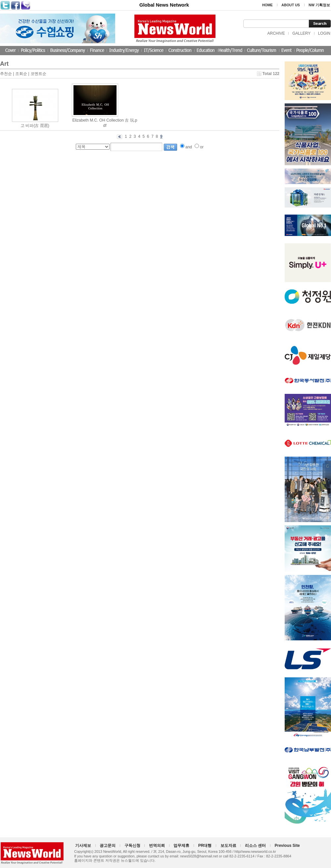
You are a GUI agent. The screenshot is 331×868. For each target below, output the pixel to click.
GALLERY (301, 33)
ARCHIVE (276, 33)
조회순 (21, 74)
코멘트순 (38, 74)
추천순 (6, 74)
